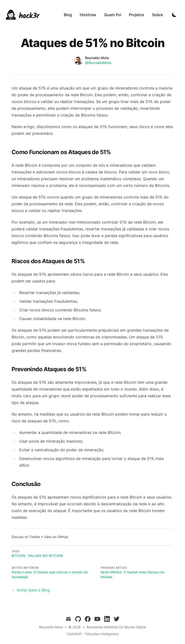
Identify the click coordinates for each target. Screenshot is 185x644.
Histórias (88, 15)
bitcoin (18, 556)
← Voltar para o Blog (31, 590)
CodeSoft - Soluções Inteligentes (93, 634)
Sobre (157, 15)
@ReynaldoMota (98, 63)
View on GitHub (56, 537)
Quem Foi (113, 15)
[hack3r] (22, 15)
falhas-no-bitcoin (46, 556)
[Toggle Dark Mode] (174, 15)
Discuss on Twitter (26, 537)
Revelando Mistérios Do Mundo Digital (116, 627)
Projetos (137, 15)
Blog (68, 15)
